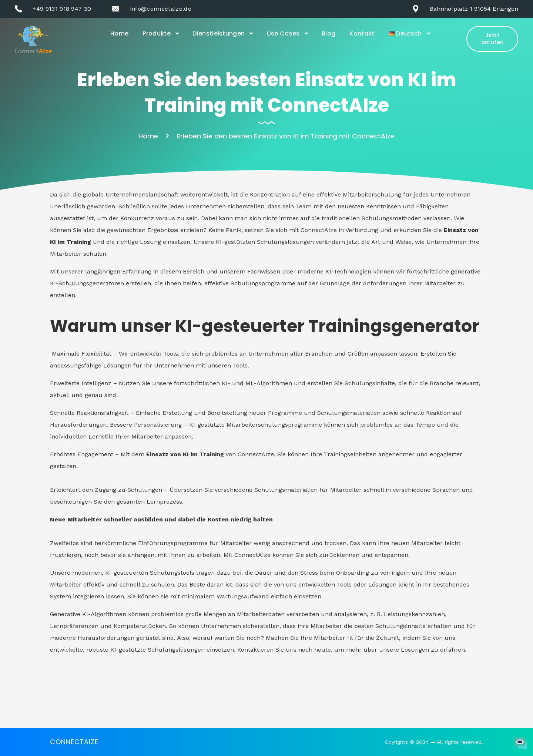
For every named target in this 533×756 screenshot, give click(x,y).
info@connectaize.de (161, 9)
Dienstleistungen (219, 33)
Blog (328, 33)
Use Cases (283, 33)
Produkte (157, 33)
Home (119, 33)
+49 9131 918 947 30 (62, 9)
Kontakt (362, 33)
